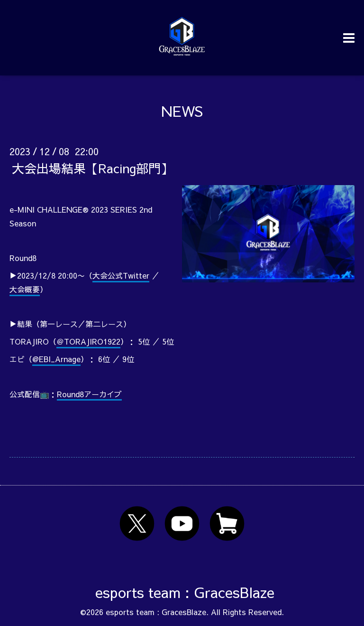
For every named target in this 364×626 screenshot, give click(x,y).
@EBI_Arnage (56, 359)
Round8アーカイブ (89, 394)
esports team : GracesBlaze (185, 592)
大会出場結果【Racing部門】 (92, 168)
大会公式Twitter (121, 275)
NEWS (182, 111)
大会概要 (25, 289)
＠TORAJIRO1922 (88, 341)
